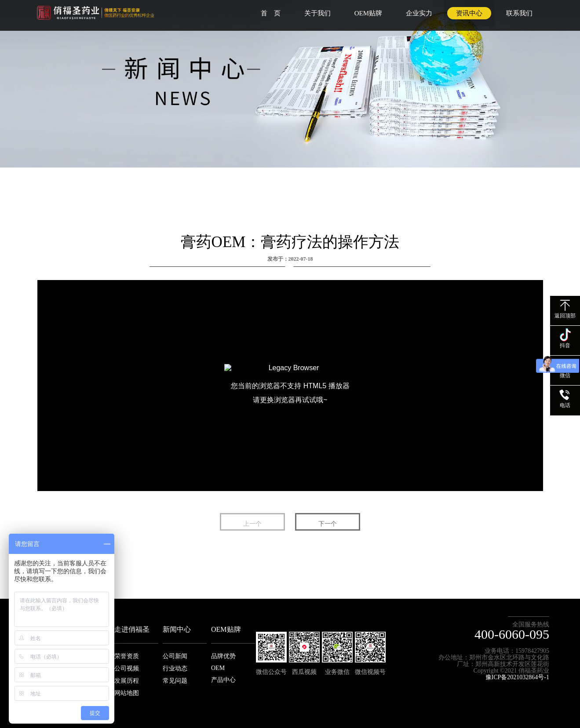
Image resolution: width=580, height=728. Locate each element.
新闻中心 (177, 629)
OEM (218, 668)
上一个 (252, 524)
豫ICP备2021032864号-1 (517, 677)
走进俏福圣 (132, 629)
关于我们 (317, 13)
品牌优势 (223, 656)
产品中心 (223, 680)
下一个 (328, 524)
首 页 (271, 13)
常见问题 (175, 681)
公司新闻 (175, 656)
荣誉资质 (127, 656)
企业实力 (419, 13)
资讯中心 (469, 13)
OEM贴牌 (368, 13)
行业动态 (175, 668)
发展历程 (127, 681)
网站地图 (127, 693)
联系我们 (519, 13)
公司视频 (127, 668)
